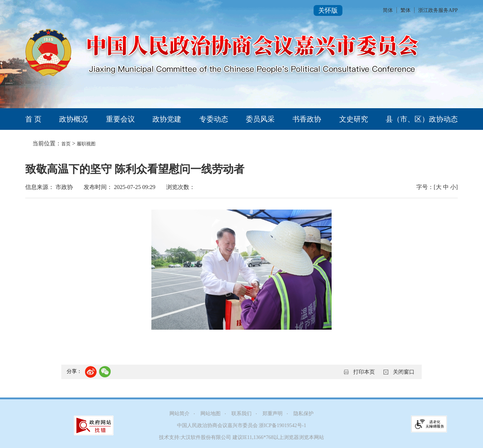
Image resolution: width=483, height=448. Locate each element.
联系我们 (241, 414)
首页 (66, 144)
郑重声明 (272, 414)
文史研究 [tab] (354, 119)
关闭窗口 (404, 372)
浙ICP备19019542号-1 (282, 425)
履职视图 (86, 144)
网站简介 (180, 414)
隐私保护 (303, 414)
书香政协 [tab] (307, 119)
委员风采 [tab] (260, 119)
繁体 (406, 10)
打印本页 (364, 372)
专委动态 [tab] (214, 119)
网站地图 (211, 414)
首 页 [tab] (33, 119)
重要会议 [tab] (120, 119)
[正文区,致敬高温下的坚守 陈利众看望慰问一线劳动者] (241, 273)
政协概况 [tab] (74, 119)
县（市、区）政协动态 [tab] (422, 119)
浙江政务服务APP (438, 10)
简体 (388, 10)
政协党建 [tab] (167, 119)
